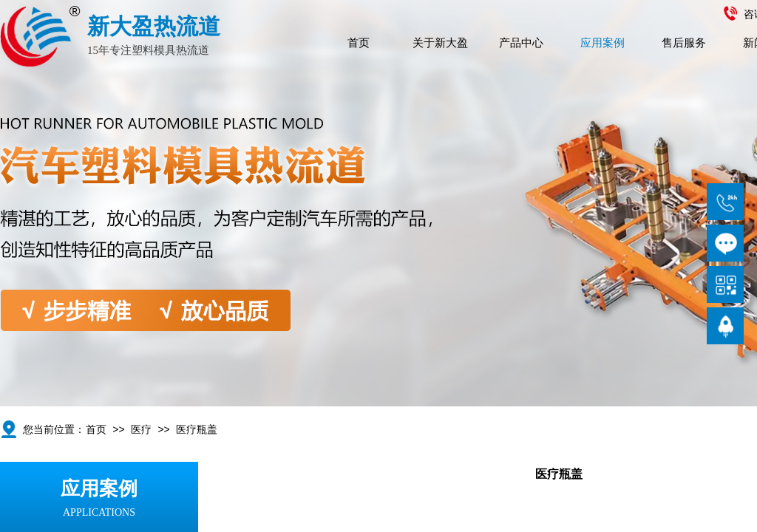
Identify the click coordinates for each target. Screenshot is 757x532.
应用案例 (602, 43)
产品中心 (521, 43)
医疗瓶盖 (197, 430)
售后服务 (684, 43)
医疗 (141, 430)
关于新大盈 (440, 43)
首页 (359, 43)
